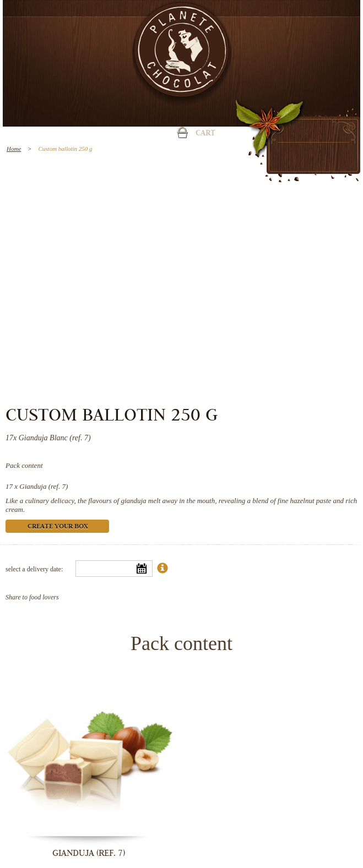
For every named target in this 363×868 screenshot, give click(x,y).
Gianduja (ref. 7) (44, 486)
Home (14, 149)
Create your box (58, 527)
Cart (205, 134)
